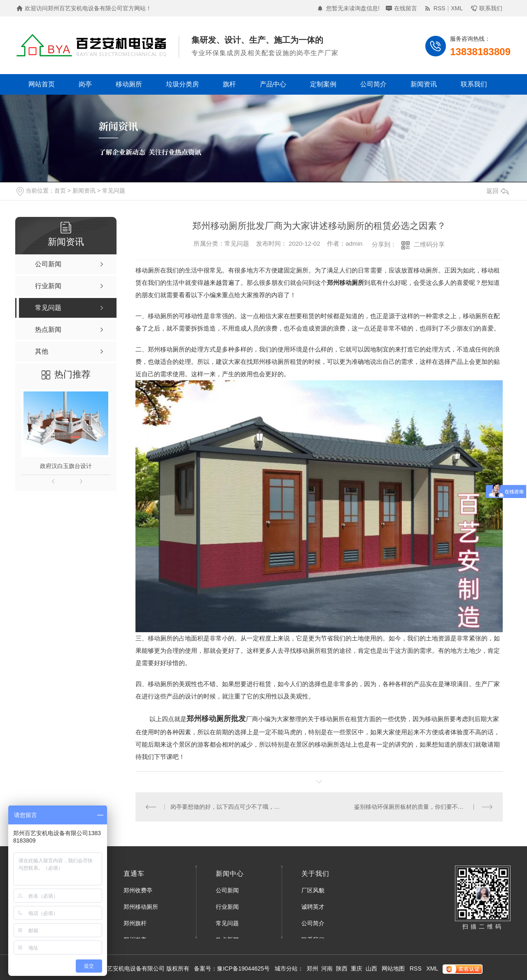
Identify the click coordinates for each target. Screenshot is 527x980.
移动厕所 (129, 84)
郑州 (312, 968)
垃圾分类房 (182, 84)
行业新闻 (227, 907)
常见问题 (114, 191)
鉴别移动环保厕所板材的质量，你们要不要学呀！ (417, 807)
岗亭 (85, 84)
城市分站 (286, 968)
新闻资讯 (424, 84)
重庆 (357, 968)
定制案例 (323, 84)
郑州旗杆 (135, 923)
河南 (327, 968)
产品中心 (273, 84)
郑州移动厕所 (166, 349)
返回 (497, 191)
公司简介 (373, 84)
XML (457, 8)
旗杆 (229, 84)
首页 (60, 191)
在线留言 (406, 8)
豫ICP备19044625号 (243, 968)
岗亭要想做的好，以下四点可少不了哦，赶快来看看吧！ (227, 807)
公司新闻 (227, 890)
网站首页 (42, 84)
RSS (440, 8)
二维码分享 (429, 244)
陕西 (342, 968)
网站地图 (393, 968)
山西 (371, 968)
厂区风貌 (313, 890)
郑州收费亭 (138, 890)
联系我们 (491, 8)
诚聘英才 (313, 907)
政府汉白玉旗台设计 (66, 466)
